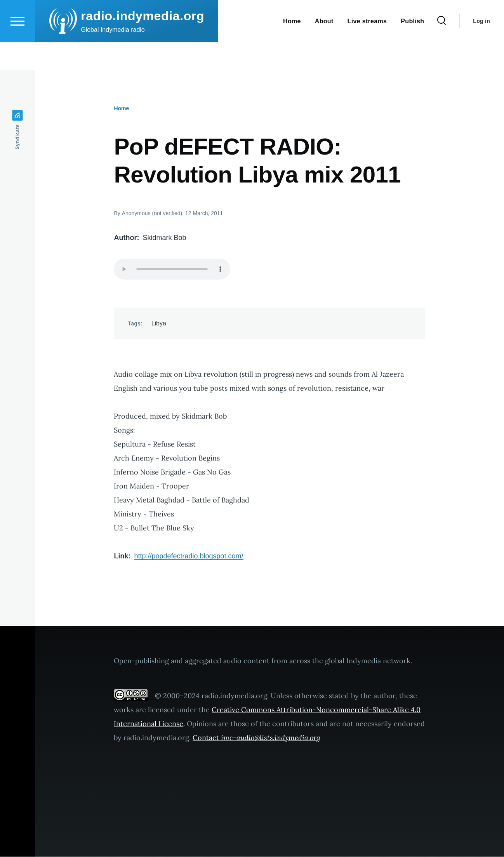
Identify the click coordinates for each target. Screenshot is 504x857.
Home (121, 109)
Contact (256, 738)
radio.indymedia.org (143, 44)
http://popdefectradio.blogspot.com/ (189, 556)
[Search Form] (441, 49)
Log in (481, 49)
